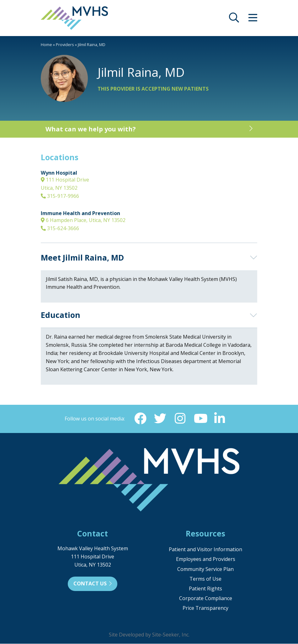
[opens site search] (234, 19)
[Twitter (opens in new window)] (160, 419)
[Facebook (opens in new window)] (140, 419)
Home (46, 45)
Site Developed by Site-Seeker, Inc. (149, 635)
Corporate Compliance (206, 599)
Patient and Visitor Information (205, 550)
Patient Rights (205, 589)
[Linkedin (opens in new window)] (220, 419)
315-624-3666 (60, 228)
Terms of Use (205, 579)
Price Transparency (205, 608)
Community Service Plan (205, 569)
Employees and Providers (206, 559)
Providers (65, 45)
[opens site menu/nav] (253, 19)
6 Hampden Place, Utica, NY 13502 (83, 220)
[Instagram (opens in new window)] (180, 419)
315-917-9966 (60, 196)
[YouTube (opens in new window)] (200, 419)
